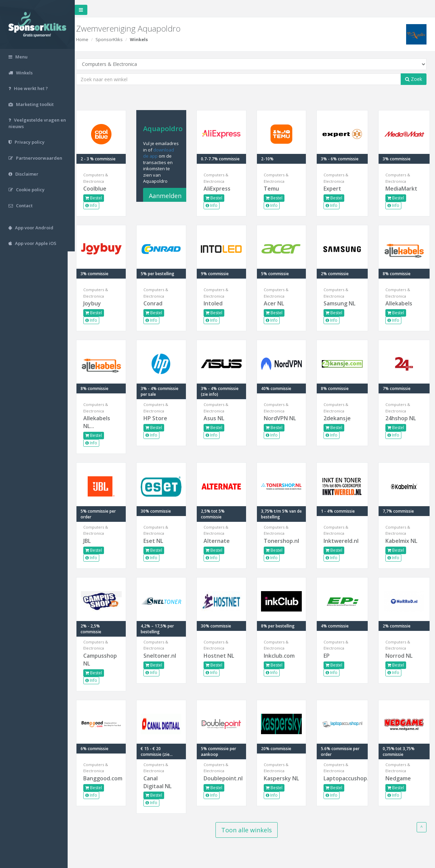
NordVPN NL (283, 418)
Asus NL (219, 418)
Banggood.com (108, 778)
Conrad (159, 303)
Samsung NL (342, 303)
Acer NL (277, 303)
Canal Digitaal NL (163, 782)
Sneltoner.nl (166, 656)
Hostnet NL (224, 656)
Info (98, 205)
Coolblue (102, 189)
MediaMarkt (403, 189)
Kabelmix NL (403, 541)
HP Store (161, 418)
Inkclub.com (283, 656)
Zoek (414, 79)
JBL (94, 541)
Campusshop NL (107, 660)
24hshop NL (402, 418)
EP (329, 656)
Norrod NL (400, 656)
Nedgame (399, 778)
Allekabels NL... (104, 422)
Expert (335, 189)
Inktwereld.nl (343, 541)
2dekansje (340, 418)
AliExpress (222, 189)
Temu (275, 189)
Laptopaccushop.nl (344, 778)
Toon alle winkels (250, 830)
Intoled (218, 303)
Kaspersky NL (281, 782)
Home (89, 39)
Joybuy (99, 303)
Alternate (221, 541)
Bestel (101, 198)
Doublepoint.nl (225, 778)
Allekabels (400, 303)
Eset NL (159, 541)
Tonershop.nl (284, 541)
